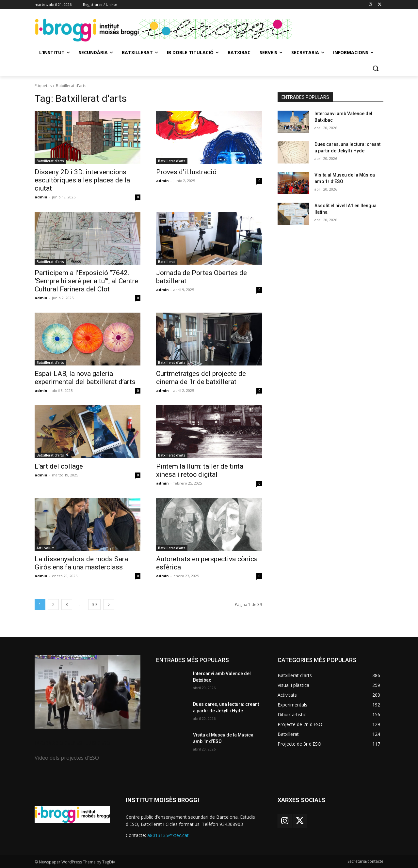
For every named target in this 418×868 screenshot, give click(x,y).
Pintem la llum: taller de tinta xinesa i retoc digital (200, 470)
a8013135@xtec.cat (168, 835)
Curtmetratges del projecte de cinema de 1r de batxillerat (201, 378)
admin (41, 197)
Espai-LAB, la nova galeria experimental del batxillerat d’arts (85, 378)
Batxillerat (167, 262)
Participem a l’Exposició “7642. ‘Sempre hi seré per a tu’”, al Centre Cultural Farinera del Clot (86, 281)
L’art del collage (59, 466)
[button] (376, 68)
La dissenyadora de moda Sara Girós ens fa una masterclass (81, 563)
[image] (88, 692)
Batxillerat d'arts (50, 161)
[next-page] (109, 604)
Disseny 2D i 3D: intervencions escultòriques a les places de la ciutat (82, 180)
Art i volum (46, 548)
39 (94, 604)
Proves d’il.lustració (186, 172)
